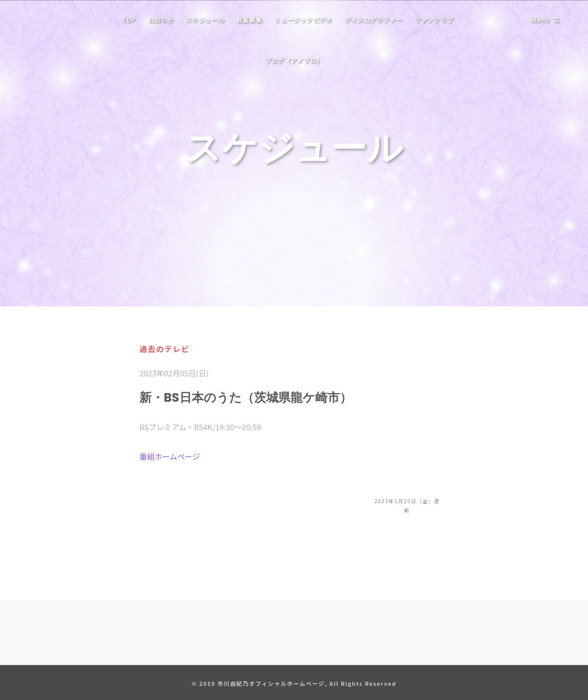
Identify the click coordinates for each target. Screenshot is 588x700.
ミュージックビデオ (303, 20)
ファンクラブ (434, 20)
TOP (129, 20)
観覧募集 (250, 20)
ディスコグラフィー (374, 20)
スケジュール (205, 20)
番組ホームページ (170, 456)
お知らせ (161, 20)
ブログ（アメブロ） (294, 61)
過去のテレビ (164, 349)
